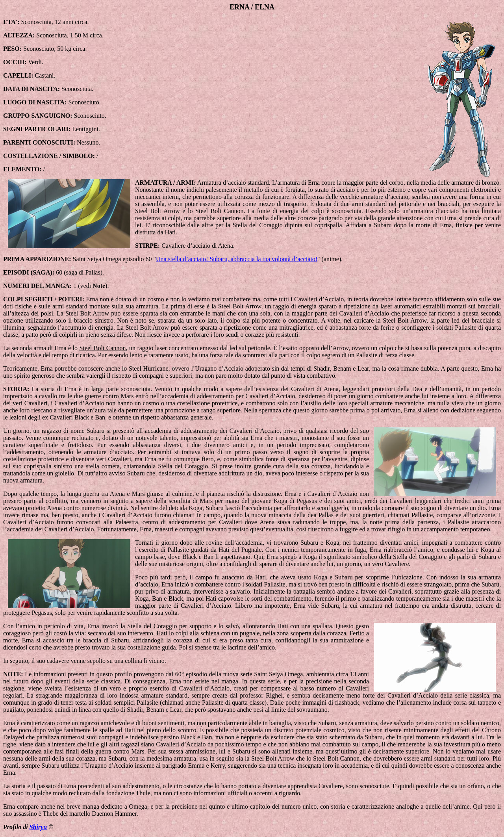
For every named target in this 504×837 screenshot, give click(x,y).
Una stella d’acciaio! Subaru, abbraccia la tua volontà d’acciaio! (237, 259)
